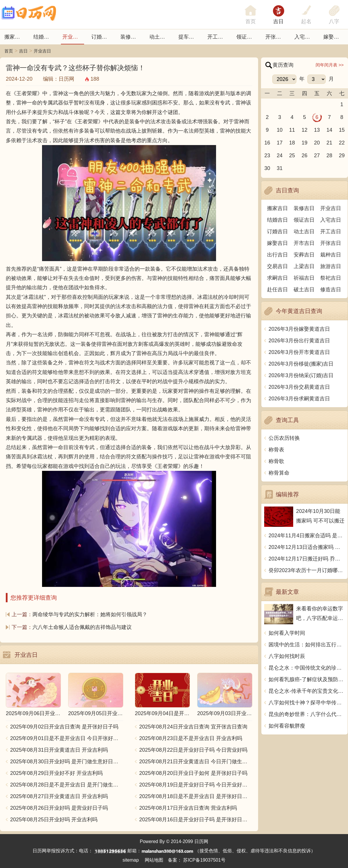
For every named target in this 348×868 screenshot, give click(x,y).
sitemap (131, 860)
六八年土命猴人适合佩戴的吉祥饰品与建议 (82, 627)
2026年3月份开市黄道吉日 (299, 352)
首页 (9, 51)
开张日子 (276, 37)
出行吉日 (278, 255)
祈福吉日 (304, 278)
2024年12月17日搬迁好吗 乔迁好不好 (307, 559)
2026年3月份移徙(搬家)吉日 (301, 364)
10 (280, 130)
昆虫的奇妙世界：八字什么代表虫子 (307, 714)
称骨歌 (276, 461)
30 (267, 168)
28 (329, 155)
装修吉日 (131, 37)
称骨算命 (279, 473)
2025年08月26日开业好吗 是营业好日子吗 (59, 808)
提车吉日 (189, 37)
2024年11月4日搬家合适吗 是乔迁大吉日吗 (307, 536)
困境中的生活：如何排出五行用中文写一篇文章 (307, 645)
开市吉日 (304, 243)
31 (280, 168)
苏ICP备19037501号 (204, 860)
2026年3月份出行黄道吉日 (299, 341)
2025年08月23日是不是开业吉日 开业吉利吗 (191, 738)
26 (304, 155)
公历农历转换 (284, 438)
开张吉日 (331, 243)
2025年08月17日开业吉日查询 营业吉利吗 (188, 808)
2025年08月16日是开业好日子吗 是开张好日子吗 (196, 820)
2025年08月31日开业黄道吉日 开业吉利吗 (59, 750)
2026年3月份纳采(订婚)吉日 (301, 375)
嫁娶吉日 (334, 37)
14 (329, 130)
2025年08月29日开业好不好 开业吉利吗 (56, 773)
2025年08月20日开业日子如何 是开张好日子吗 (193, 773)
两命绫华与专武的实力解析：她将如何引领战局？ (90, 614)
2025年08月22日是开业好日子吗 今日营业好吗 (193, 750)
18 (292, 143)
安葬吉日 (304, 255)
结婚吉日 (44, 37)
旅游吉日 (331, 266)
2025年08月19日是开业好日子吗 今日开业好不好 (196, 785)
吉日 (278, 21)
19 (304, 143)
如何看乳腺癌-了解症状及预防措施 (307, 679)
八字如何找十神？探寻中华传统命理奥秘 (307, 703)
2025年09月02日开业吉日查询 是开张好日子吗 (64, 727)
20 (317, 143)
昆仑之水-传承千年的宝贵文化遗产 (307, 691)
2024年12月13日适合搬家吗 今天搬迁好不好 (307, 547)
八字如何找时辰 (287, 656)
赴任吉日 (278, 290)
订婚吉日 (102, 37)
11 (292, 130)
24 (280, 155)
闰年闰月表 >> (330, 65)
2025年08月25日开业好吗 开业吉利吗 (54, 820)
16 (267, 143)
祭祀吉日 (331, 278)
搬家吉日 (15, 37)
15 (342, 130)
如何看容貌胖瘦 (287, 726)
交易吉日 (278, 266)
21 (329, 143)
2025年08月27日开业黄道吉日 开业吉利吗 (59, 796)
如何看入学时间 (287, 633)
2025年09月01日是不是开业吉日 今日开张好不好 (67, 738)
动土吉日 (160, 37)
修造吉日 (331, 290)
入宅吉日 (305, 37)
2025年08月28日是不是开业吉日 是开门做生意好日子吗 (67, 785)
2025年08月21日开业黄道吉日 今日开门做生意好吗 (196, 762)
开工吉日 (218, 37)
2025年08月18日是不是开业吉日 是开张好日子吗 (196, 796)
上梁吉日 (304, 266)
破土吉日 (304, 290)
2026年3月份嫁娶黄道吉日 (299, 329)
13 (317, 130)
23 (267, 155)
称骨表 (276, 450)
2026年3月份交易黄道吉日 (299, 387)
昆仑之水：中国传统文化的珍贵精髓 (307, 668)
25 (292, 155)
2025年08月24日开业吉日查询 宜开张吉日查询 (193, 727)
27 (317, 155)
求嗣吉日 (278, 278)
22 (342, 143)
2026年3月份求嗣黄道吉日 (299, 399)
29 (342, 155)
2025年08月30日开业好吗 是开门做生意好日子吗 (67, 762)
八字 (334, 21)
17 (280, 143)
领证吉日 (247, 37)
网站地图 (154, 860)
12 (304, 130)
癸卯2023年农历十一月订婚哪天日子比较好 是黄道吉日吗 (307, 570)
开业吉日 (73, 37)
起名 (306, 21)
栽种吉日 (331, 255)
